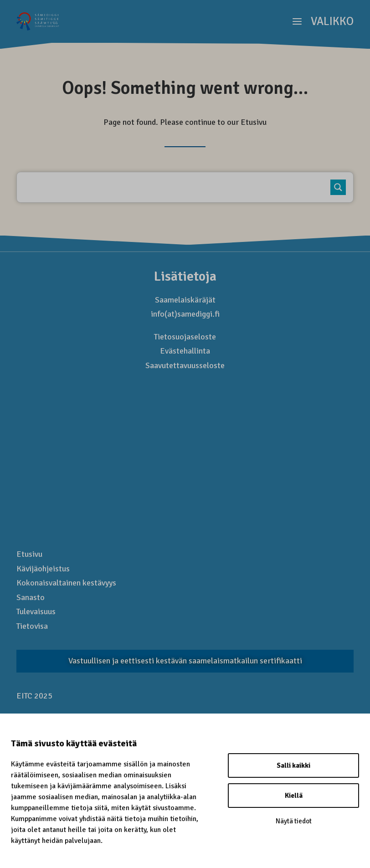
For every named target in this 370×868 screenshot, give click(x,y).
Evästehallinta (185, 351)
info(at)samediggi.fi (185, 314)
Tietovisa (32, 626)
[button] (323, 21)
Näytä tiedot (294, 821)
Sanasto (31, 597)
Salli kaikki (293, 765)
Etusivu (254, 122)
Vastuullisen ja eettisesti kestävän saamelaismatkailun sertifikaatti (185, 661)
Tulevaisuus (36, 611)
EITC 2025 (34, 696)
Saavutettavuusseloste (185, 365)
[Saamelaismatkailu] (38, 21)
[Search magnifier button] (338, 187)
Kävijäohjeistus (43, 569)
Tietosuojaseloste (185, 337)
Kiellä (294, 796)
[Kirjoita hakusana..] (180, 187)
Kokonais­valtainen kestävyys (66, 583)
